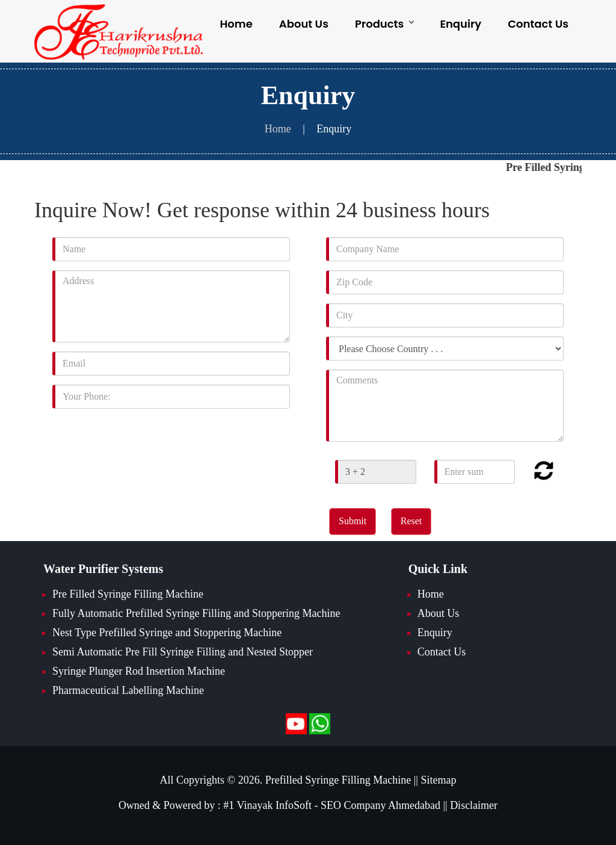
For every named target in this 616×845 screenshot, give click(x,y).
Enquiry (460, 24)
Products (384, 24)
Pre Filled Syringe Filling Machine (128, 594)
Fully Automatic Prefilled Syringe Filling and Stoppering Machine (196, 613)
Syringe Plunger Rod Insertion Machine (139, 671)
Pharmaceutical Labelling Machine (128, 690)
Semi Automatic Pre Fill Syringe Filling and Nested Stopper (183, 652)
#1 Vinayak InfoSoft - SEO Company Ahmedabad (332, 805)
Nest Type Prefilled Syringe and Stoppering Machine (167, 633)
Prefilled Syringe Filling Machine (338, 780)
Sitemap (438, 780)
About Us (304, 24)
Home (236, 24)
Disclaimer (474, 805)
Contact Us (538, 24)
